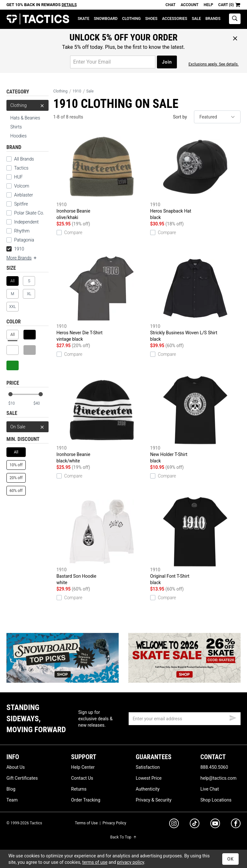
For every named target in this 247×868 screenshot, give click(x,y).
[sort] (217, 117)
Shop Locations (216, 800)
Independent (26, 222)
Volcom (22, 186)
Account (190, 5)
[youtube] (215, 825)
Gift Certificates (22, 778)
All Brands (24, 159)
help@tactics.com (218, 778)
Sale (196, 19)
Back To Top (123, 837)
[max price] (41, 403)
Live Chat (210, 789)
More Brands (22, 258)
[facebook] (236, 825)
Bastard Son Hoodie (102, 541)
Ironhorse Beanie (102, 176)
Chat (171, 5)
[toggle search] (235, 19)
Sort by (180, 117)
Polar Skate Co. (29, 213)
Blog (11, 789)
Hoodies (18, 136)
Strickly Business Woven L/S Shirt (195, 298)
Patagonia (24, 240)
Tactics (38, 19)
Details (69, 5)
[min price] (16, 403)
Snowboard (106, 19)
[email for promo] (113, 62)
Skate (83, 19)
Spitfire (21, 204)
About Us (16, 767)
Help (208, 5)
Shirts (16, 127)
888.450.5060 (214, 767)
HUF (18, 177)
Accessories (175, 19)
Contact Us (82, 778)
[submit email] (233, 717)
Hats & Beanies (25, 118)
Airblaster (24, 195)
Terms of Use (86, 823)
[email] (185, 719)
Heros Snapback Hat (195, 176)
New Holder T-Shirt (195, 420)
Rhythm (22, 231)
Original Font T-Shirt (195, 541)
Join (167, 62)
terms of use (95, 862)
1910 (15, 249)
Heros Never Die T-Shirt (102, 298)
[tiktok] (195, 824)
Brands (213, 19)
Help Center (83, 767)
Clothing (132, 19)
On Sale (27, 427)
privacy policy (131, 862)
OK (230, 859)
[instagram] (174, 824)
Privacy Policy (114, 823)
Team (12, 800)
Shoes (151, 19)
